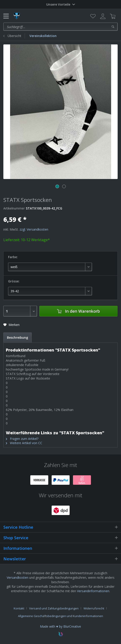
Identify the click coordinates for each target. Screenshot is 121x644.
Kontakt (19, 608)
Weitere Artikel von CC (24, 443)
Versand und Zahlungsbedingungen (54, 608)
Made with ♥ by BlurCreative (60, 626)
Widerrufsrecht (94, 608)
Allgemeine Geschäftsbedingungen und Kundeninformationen (60, 616)
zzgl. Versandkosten (34, 229)
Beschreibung (18, 337)
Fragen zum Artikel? (22, 439)
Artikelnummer (14, 208)
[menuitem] (93, 16)
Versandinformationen (93, 591)
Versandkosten (18, 577)
